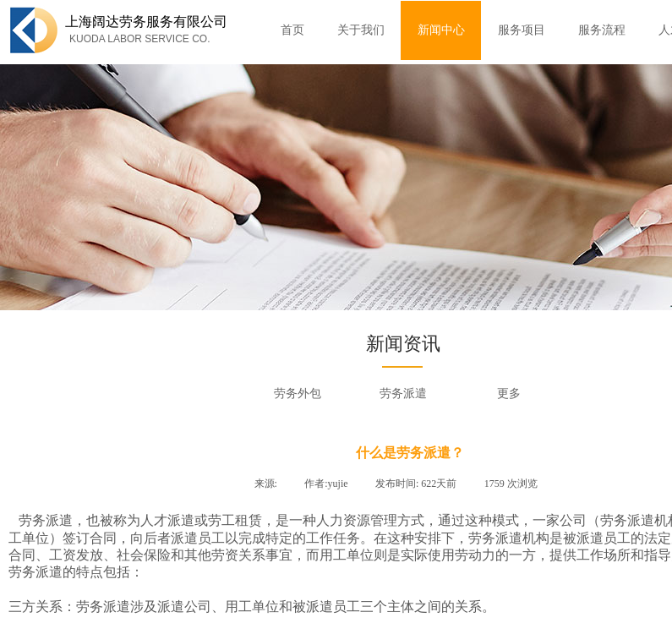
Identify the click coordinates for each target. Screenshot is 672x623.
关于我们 (361, 30)
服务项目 (522, 30)
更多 (509, 393)
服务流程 (602, 30)
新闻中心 (441, 30)
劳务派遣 (403, 393)
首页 (292, 30)
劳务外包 (298, 393)
